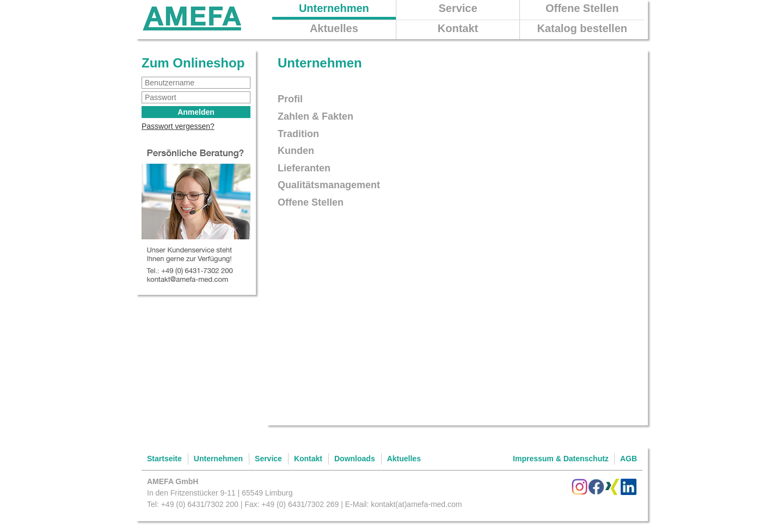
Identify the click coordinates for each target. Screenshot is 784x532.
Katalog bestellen (582, 28)
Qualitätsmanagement (329, 185)
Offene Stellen (582, 8)
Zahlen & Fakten (316, 116)
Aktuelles (334, 28)
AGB (629, 459)
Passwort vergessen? (178, 126)
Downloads (355, 459)
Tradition (298, 134)
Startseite (164, 459)
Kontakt (458, 28)
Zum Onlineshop (193, 63)
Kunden (296, 151)
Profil (290, 99)
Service (458, 8)
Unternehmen (334, 8)
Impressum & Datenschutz (561, 459)
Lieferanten (304, 168)
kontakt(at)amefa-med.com (416, 504)
